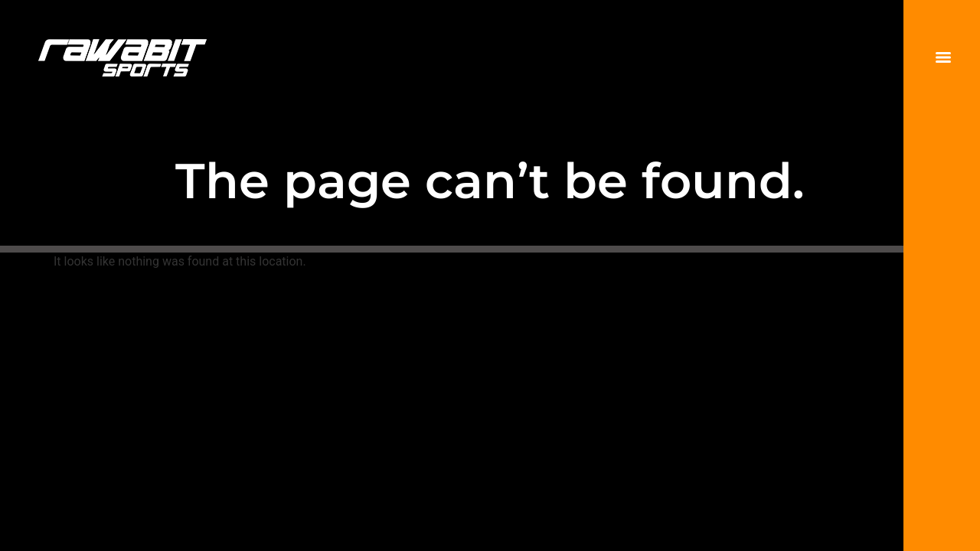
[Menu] (943, 57)
